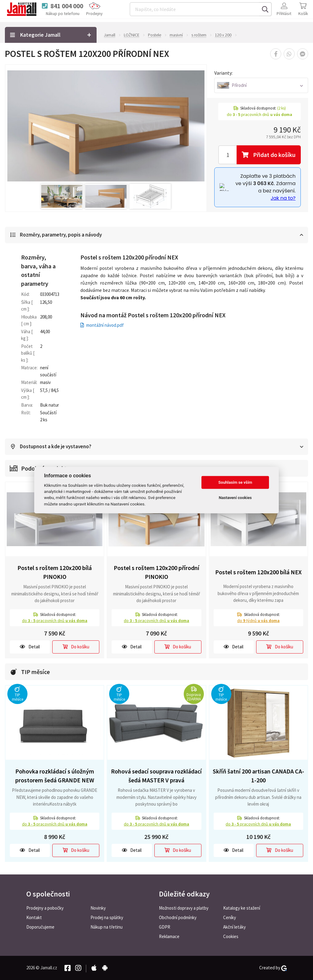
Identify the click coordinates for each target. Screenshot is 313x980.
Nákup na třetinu (107, 927)
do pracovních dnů (55, 621)
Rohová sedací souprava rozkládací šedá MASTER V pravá (156, 776)
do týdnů (258, 621)
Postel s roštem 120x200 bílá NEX (258, 572)
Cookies (231, 936)
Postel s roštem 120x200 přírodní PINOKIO (156, 572)
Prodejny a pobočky (45, 908)
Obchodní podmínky (178, 917)
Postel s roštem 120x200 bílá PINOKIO (55, 572)
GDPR (165, 927)
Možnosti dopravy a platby (184, 908)
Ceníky (230, 917)
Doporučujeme (40, 927)
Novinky (98, 908)
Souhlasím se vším (235, 482)
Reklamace (169, 936)
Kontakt (34, 917)
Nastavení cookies (235, 498)
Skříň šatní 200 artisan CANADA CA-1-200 (258, 776)
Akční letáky (234, 927)
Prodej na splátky (107, 917)
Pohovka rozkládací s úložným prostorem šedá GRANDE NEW (55, 776)
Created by (273, 968)
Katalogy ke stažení (242, 908)
